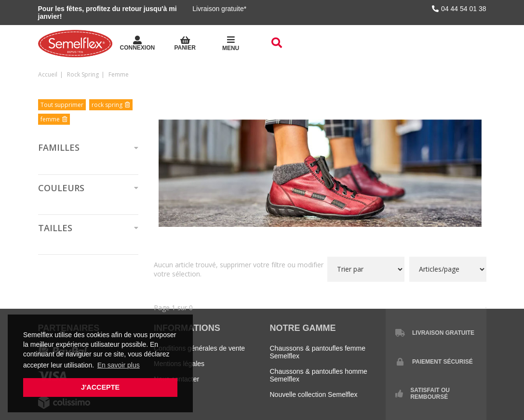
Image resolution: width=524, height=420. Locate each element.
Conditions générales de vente (199, 348)
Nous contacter (176, 379)
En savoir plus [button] (119, 365)
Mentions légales (179, 364)
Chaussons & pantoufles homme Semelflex (319, 375)
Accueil (48, 74)
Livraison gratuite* (219, 9)
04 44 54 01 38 (459, 9)
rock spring (83, 74)
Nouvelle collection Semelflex (314, 394)
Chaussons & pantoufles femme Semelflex (318, 352)
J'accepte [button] (100, 387)
